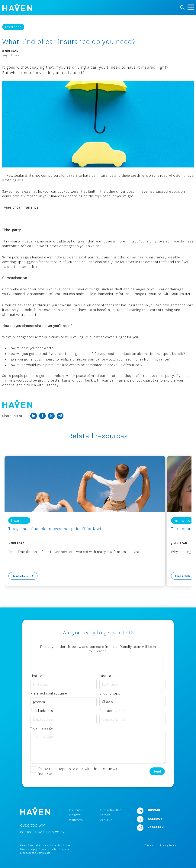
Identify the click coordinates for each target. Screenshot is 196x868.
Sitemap (150, 845)
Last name (109, 676)
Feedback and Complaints (35, 853)
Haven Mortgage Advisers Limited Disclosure (46, 849)
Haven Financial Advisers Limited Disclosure (45, 845)
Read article (20, 576)
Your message (42, 728)
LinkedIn (149, 810)
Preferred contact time (49, 693)
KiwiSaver (75, 815)
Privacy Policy (168, 845)
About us (106, 820)
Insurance (76, 810)
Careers (106, 815)
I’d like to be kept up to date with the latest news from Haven (77, 771)
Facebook (150, 819)
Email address (42, 711)
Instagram (150, 827)
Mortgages (76, 820)
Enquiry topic (110, 693)
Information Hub (111, 810)
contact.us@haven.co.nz (42, 832)
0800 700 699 (33, 825)
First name (40, 676)
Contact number (114, 711)
